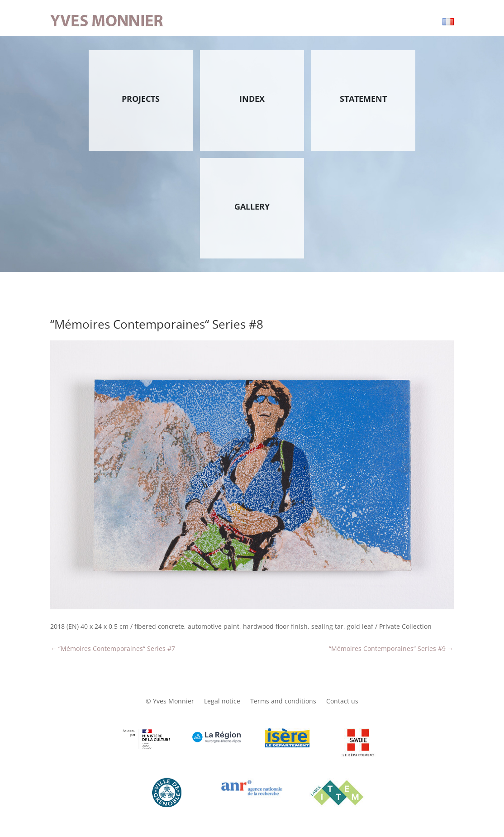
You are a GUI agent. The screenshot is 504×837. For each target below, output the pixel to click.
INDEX (252, 99)
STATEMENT (363, 99)
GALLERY (252, 206)
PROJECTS (141, 99)
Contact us (342, 702)
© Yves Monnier (170, 702)
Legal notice (222, 702)
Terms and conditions (283, 702)
